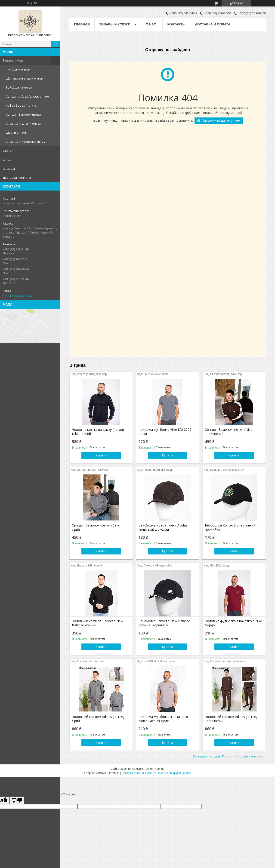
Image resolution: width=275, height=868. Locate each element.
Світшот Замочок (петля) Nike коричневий (229, 432)
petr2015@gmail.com (17, 296)
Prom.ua (159, 769)
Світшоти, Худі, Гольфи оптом (27, 96)
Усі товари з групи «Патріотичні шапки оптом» (227, 756)
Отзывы (9, 169)
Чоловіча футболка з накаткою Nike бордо (233, 623)
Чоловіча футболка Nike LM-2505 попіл (165, 432)
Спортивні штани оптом (24, 123)
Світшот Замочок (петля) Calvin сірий (97, 527)
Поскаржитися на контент (138, 773)
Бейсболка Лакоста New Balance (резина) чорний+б (164, 623)
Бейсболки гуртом (19, 87)
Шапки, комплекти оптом (25, 78)
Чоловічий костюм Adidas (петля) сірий (98, 719)
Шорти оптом (16, 132)
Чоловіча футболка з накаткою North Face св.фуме (163, 719)
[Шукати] (56, 44)
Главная (82, 24)
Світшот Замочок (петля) (24, 114)
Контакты (176, 24)
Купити (101, 455)
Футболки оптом (18, 69)
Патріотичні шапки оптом (221, 120)
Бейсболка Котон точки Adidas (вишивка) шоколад (163, 527)
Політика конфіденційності (174, 773)
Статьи (8, 151)
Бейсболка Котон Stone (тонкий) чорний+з (231, 527)
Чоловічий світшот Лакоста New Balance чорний (98, 623)
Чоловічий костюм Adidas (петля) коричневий (231, 719)
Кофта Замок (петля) (21, 105)
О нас (7, 160)
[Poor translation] (17, 800)
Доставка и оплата (17, 178)
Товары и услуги (15, 60)
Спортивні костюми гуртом (26, 142)
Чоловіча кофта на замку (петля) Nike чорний (98, 432)
